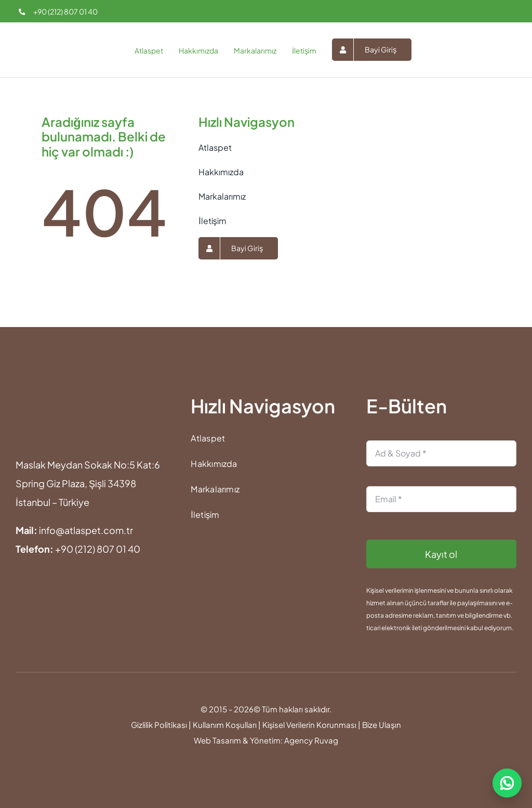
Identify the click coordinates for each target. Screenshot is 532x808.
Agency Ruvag (311, 740)
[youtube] (513, 12)
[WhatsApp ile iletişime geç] (507, 783)
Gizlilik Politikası (159, 725)
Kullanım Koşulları (225, 725)
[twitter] (496, 12)
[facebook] (479, 12)
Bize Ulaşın (382, 725)
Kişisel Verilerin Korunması (310, 725)
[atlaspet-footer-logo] (37, 399)
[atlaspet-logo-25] (35, 35)
